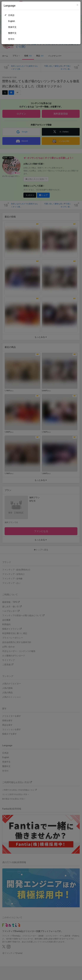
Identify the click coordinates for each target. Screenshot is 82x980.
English (11, 21)
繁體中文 (12, 33)
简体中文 (12, 27)
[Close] (77, 5)
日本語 (11, 15)
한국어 (11, 39)
